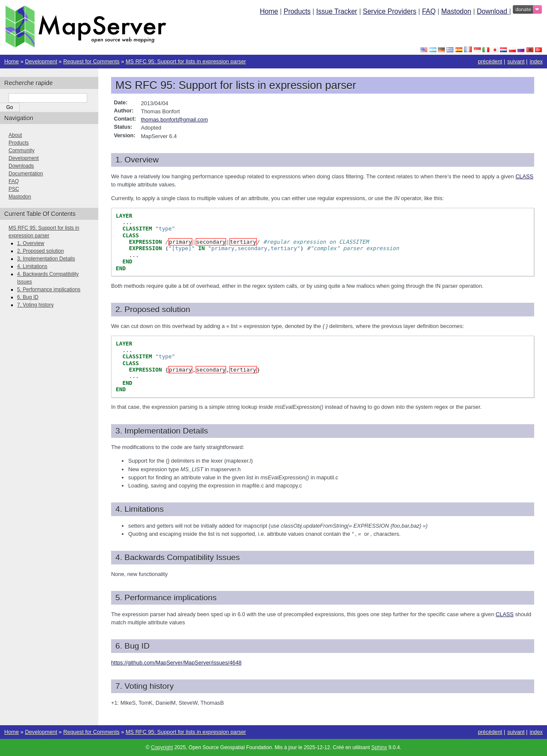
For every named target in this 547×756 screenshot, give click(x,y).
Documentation (26, 174)
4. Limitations (32, 266)
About (15, 135)
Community (22, 151)
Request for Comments (91, 61)
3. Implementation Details (46, 259)
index (536, 61)
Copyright (162, 747)
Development (41, 61)
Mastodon (456, 11)
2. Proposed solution (40, 251)
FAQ (429, 11)
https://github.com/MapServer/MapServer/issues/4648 (176, 663)
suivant (516, 61)
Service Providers (390, 11)
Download (493, 11)
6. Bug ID (28, 297)
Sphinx (379, 747)
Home (269, 11)
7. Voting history (35, 305)
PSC (14, 189)
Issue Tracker (337, 11)
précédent (490, 61)
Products (297, 11)
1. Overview (31, 243)
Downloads (21, 166)
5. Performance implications (49, 289)
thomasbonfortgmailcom (175, 120)
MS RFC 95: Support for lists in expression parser (186, 61)
